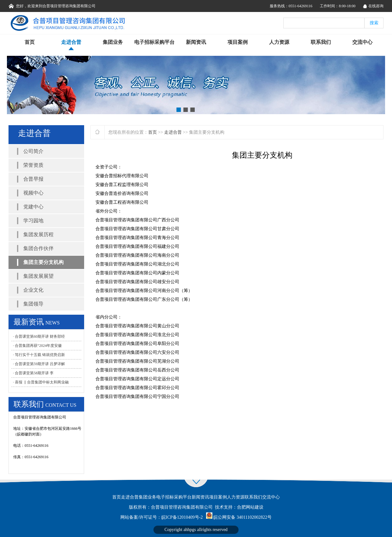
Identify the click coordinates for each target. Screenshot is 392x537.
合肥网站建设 (250, 507)
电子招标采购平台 (154, 42)
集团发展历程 (38, 234)
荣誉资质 (33, 165)
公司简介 (33, 151)
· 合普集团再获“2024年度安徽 (37, 346)
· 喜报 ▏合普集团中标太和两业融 (41, 382)
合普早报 (33, 179)
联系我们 (321, 42)
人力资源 (279, 42)
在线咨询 (376, 6)
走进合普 (71, 42)
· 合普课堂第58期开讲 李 (33, 373)
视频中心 (33, 193)
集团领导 (33, 304)
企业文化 (33, 290)
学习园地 (33, 221)
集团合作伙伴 (38, 248)
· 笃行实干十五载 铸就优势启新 (39, 355)
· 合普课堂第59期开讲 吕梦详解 (39, 364)
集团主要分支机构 (43, 262)
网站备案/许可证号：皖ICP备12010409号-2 (161, 517)
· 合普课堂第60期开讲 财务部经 (39, 336)
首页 (30, 42)
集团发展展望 (38, 276)
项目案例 (238, 42)
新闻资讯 (196, 42)
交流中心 (362, 42)
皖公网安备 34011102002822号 (242, 517)
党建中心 (33, 207)
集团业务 (113, 42)
